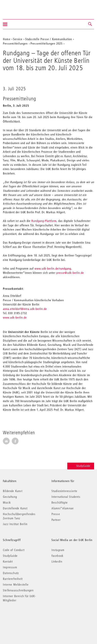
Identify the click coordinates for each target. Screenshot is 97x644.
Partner (56, 520)
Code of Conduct (14, 550)
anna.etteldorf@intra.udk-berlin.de (25, 309)
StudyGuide (81, 466)
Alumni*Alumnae (63, 508)
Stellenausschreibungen (18, 590)
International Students (66, 497)
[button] (90, 24)
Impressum (10, 567)
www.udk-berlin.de (15, 317)
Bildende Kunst (13, 491)
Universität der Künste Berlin (18, 7)
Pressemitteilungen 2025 (47, 43)
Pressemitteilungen (15, 43)
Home (7, 39)
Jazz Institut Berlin (15, 524)
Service (18, 39)
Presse (56, 514)
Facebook (58, 556)
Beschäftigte (60, 502)
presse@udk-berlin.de (70, 273)
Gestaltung (10, 497)
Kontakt (8, 561)
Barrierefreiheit (13, 579)
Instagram (58, 550)
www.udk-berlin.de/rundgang (53, 268)
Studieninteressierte (65, 491)
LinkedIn (57, 561)
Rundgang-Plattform (44, 221)
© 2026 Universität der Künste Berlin (23, 616)
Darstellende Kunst (15, 508)
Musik (7, 502)
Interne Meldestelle (16, 584)
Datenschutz (11, 573)
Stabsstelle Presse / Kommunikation (49, 39)
